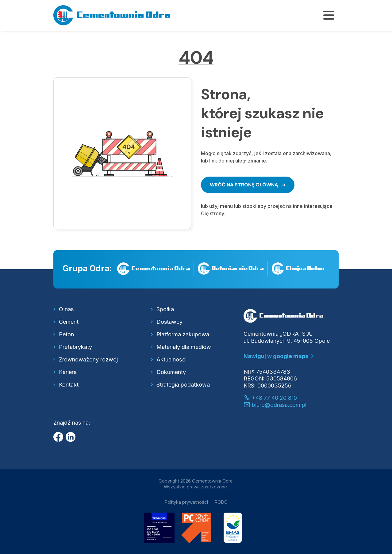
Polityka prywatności (186, 502)
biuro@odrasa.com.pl (275, 405)
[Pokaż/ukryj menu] (329, 15)
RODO (221, 502)
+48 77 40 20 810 (270, 398)
